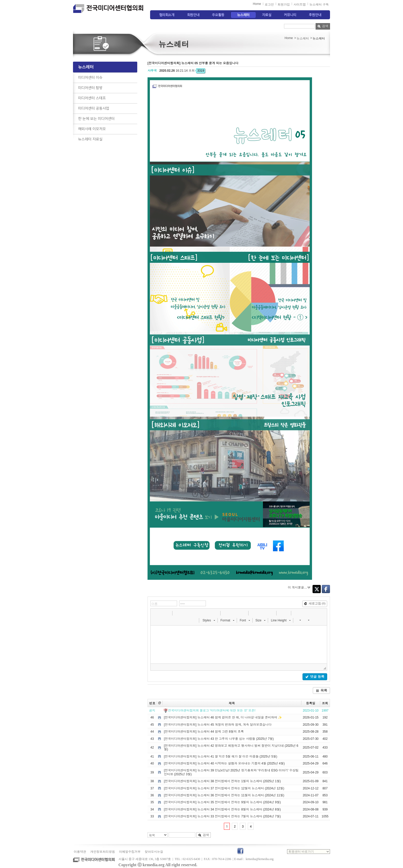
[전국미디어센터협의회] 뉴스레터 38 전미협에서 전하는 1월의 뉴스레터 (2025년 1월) (222, 781)
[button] (155, 613)
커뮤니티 (290, 15)
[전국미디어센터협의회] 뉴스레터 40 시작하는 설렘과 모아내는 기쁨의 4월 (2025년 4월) (224, 763)
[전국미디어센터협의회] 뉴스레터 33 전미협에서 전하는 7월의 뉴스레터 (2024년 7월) (222, 816)
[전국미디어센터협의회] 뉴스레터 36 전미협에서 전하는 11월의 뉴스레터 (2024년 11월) (224, 795)
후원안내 (315, 15)
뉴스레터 (243, 15)
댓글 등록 (315, 676)
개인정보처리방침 (103, 852)
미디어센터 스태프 (92, 98)
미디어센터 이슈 (90, 78)
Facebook (326, 589)
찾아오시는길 (154, 852)
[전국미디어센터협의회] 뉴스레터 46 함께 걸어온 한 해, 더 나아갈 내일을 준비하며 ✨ (223, 717)
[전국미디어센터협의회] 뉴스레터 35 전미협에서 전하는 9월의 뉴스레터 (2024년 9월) (222, 802)
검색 (323, 26)
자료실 (267, 15)
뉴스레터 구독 (319, 5)
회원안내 (193, 15)
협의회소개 (167, 15)
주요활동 (218, 15)
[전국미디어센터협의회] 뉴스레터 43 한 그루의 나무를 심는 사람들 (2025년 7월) (219, 739)
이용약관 (80, 852)
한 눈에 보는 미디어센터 (96, 119)
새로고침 (315, 603)
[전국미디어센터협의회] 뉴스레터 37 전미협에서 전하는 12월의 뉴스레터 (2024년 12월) (224, 788)
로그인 (269, 5)
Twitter (317, 589)
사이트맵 (300, 5)
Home (257, 4)
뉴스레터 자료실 (90, 139)
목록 (322, 690)
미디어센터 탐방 (90, 88)
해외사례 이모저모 (92, 129)
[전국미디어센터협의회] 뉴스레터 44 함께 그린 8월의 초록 (204, 732)
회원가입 (284, 5)
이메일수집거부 (130, 852)
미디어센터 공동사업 (94, 108)
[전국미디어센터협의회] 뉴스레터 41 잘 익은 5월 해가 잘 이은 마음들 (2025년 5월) (221, 757)
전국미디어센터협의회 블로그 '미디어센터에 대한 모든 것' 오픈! (212, 711)
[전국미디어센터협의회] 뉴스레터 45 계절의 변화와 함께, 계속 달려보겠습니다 (218, 725)
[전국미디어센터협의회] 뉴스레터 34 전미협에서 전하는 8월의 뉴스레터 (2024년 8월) (222, 809)
